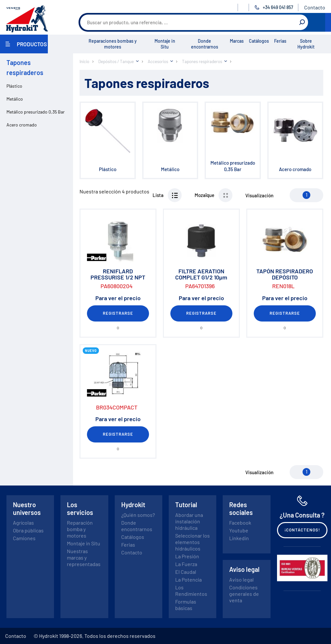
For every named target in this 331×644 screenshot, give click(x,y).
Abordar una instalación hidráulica (189, 521)
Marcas (237, 41)
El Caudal (186, 572)
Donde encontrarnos (205, 44)
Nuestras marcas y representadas (84, 557)
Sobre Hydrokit (306, 44)
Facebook (240, 523)
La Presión (187, 556)
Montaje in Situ (165, 44)
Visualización (259, 195)
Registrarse (118, 313)
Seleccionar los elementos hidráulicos (192, 542)
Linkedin (239, 538)
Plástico (14, 86)
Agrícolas (23, 523)
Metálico (15, 99)
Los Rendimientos (191, 590)
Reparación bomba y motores (80, 529)
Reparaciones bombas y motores (113, 44)
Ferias (280, 41)
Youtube (239, 530)
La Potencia (188, 579)
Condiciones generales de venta (244, 594)
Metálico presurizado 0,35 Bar (36, 112)
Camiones (24, 538)
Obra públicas (28, 530)
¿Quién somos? (138, 515)
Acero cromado (22, 125)
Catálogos (259, 41)
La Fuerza (186, 564)
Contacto (315, 7)
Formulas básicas (186, 605)
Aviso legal (241, 579)
